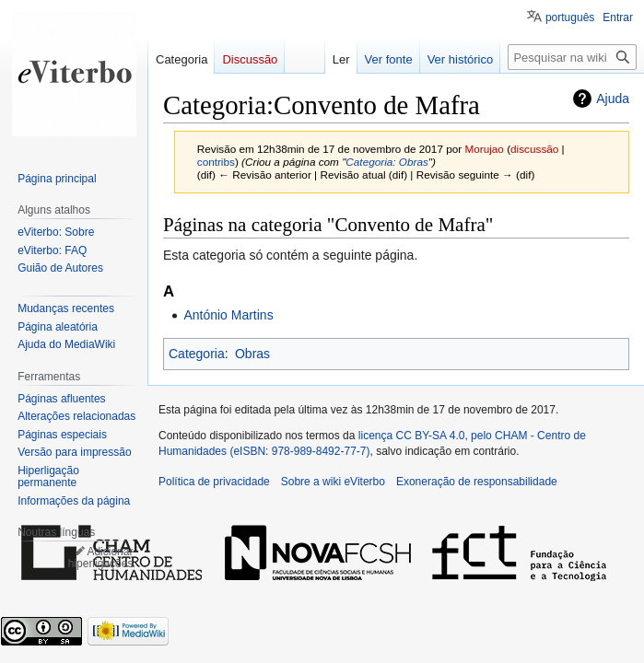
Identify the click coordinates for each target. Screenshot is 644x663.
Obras (252, 354)
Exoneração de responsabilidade (477, 482)
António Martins (228, 315)
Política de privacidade (214, 482)
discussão (534, 149)
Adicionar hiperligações (101, 558)
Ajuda (613, 99)
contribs (216, 162)
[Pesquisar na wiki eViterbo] (572, 57)
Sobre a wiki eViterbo (333, 482)
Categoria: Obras (386, 162)
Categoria (197, 354)
